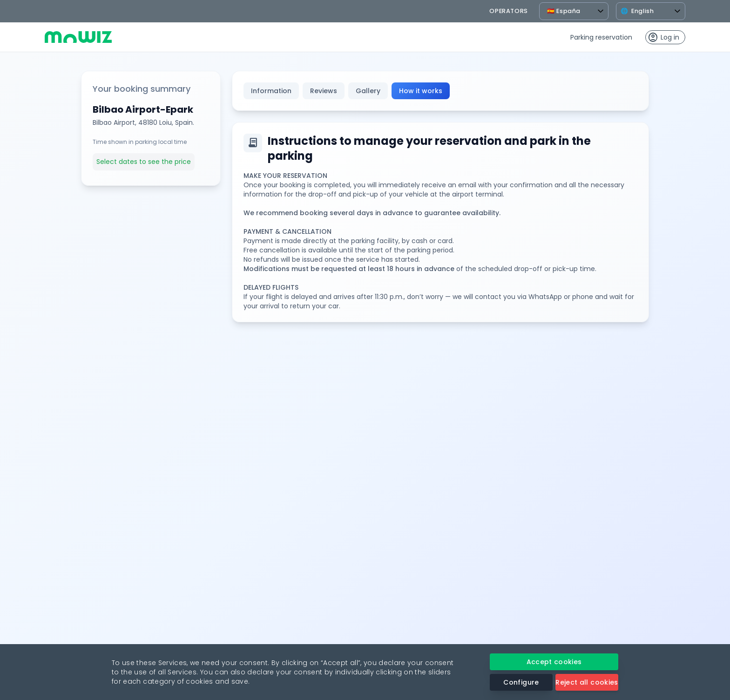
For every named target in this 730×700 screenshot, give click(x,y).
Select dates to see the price (144, 162)
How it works (421, 91)
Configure (521, 682)
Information (271, 91)
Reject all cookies (587, 682)
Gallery (368, 91)
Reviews (324, 91)
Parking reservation (601, 37)
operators (509, 11)
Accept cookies (554, 662)
